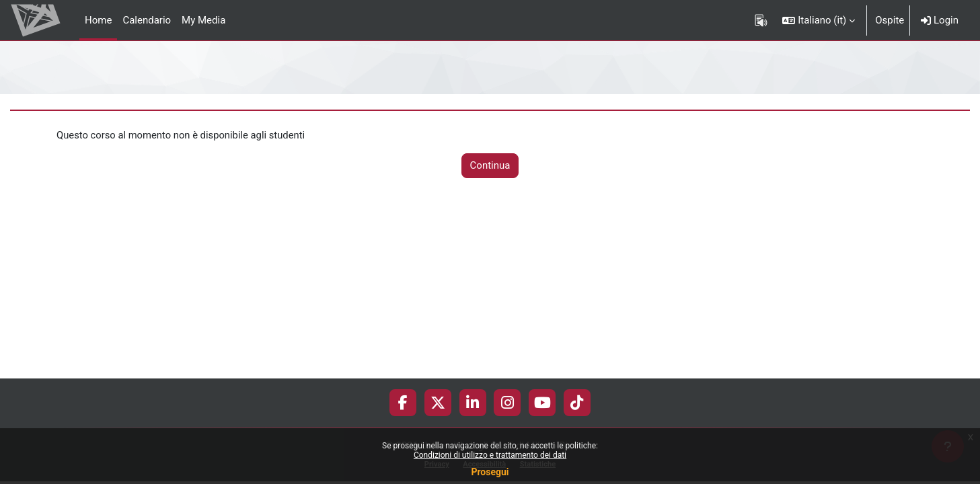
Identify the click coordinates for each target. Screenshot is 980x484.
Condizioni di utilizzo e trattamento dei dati (490, 455)
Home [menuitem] (98, 20)
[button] (819, 20)
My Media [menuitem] (203, 20)
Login (940, 20)
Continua (490, 166)
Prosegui (490, 472)
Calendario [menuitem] (147, 20)
